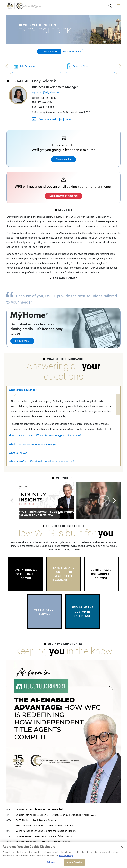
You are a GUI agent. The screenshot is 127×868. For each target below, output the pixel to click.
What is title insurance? (23, 390)
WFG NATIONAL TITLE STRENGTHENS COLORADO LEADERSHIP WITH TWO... (56, 815)
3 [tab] (62, 513)
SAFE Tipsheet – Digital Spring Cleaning (36, 820)
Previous (6, 66)
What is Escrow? (19, 453)
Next (122, 66)
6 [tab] (71, 513)
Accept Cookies (74, 862)
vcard (66, 119)
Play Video (72, 501)
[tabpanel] (72, 501)
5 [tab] (68, 513)
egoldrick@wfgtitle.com (46, 92)
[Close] (122, 847)
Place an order (63, 159)
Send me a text (44, 119)
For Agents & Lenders (49, 51)
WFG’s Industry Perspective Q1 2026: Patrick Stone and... (45, 826)
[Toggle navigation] (118, 6)
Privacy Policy (66, 856)
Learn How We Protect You (63, 196)
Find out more (22, 341)
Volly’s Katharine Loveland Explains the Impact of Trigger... (46, 831)
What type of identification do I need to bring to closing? (41, 462)
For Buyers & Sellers (72, 51)
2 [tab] (59, 513)
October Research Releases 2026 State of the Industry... (45, 836)
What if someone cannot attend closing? (32, 444)
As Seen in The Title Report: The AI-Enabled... (40, 809)
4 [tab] (65, 513)
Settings (51, 862)
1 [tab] (56, 513)
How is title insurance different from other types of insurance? (45, 436)
